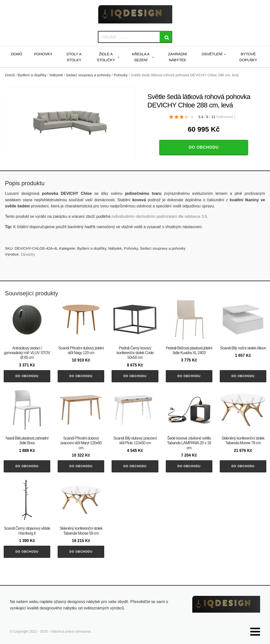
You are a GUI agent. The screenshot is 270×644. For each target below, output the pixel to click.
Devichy (28, 254)
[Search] (166, 37)
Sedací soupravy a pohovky (88, 75)
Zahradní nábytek (178, 57)
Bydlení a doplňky (32, 75)
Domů (17, 54)
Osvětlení (212, 54)
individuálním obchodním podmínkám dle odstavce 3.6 (159, 216)
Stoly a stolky (74, 57)
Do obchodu (204, 147)
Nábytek (56, 75)
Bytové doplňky (248, 57)
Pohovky (43, 54)
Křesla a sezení (141, 57)
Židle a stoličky (106, 57)
